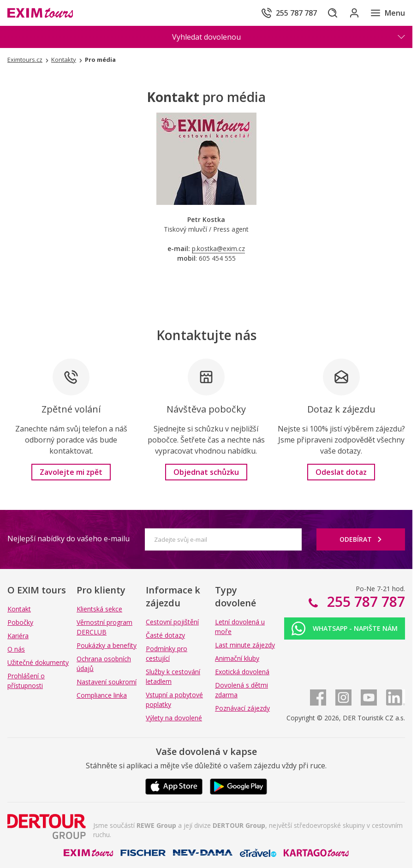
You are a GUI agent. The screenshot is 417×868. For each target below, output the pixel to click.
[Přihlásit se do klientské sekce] (350, 13)
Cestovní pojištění (172, 622)
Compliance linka (102, 695)
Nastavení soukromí (107, 682)
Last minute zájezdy (245, 645)
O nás (16, 649)
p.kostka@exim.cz (218, 248)
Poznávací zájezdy (242, 708)
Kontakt (19, 609)
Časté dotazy (165, 635)
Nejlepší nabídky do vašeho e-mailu (69, 539)
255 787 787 (364, 602)
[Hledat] (324, 13)
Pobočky (20, 622)
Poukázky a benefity (107, 645)
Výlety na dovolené (174, 718)
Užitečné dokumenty (38, 662)
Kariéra (18, 636)
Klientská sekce (99, 609)
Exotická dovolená (242, 672)
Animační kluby (237, 658)
